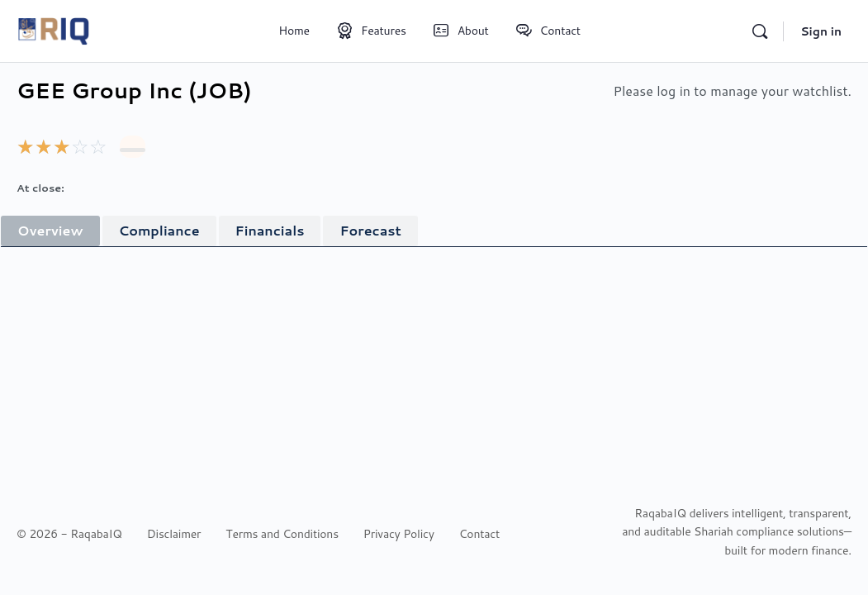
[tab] (50, 231)
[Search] (760, 31)
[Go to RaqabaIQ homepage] (54, 29)
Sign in (821, 31)
